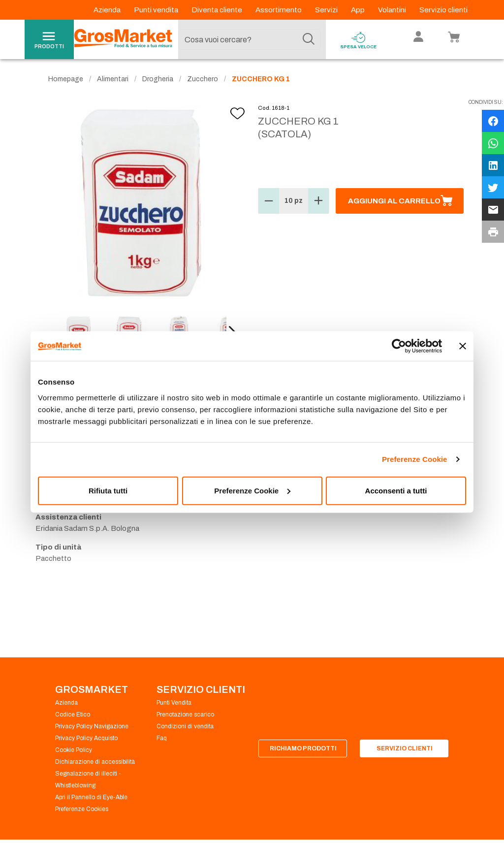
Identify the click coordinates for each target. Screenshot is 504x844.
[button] (269, 201)
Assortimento (279, 10)
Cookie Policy (74, 750)
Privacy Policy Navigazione (92, 726)
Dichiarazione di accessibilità (95, 762)
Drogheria (158, 79)
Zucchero (203, 79)
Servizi (327, 10)
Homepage (66, 79)
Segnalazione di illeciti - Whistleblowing (88, 779)
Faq (162, 738)
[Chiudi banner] (463, 346)
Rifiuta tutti (108, 490)
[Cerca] (309, 39)
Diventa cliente (218, 10)
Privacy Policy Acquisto (86, 738)
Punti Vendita (174, 703)
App (359, 10)
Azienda (108, 10)
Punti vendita (157, 10)
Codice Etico (73, 714)
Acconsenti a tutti (396, 490)
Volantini (393, 10)
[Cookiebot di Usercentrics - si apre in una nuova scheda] (399, 346)
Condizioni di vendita (185, 726)
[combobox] (250, 39)
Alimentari (113, 79)
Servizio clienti (443, 10)
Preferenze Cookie (415, 459)
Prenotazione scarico (185, 714)
